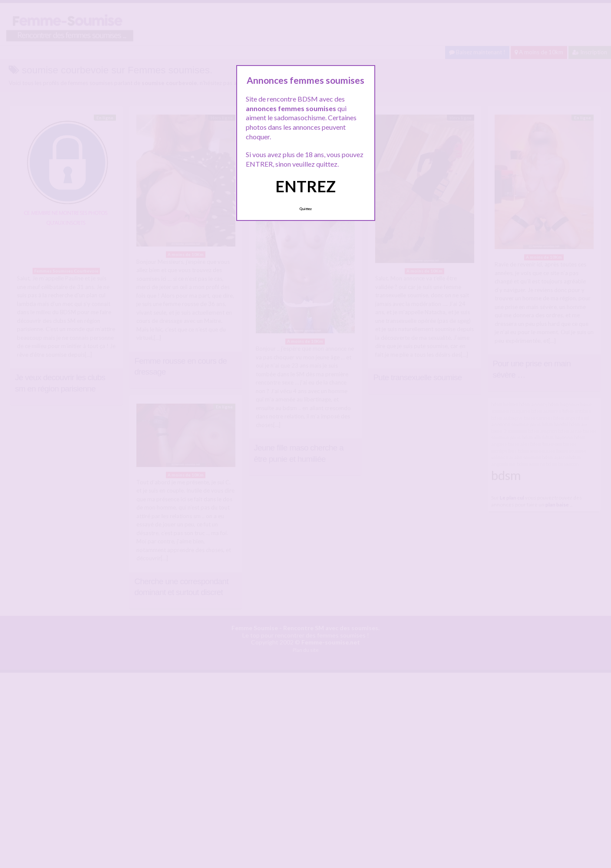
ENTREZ (305, 186)
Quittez (305, 209)
